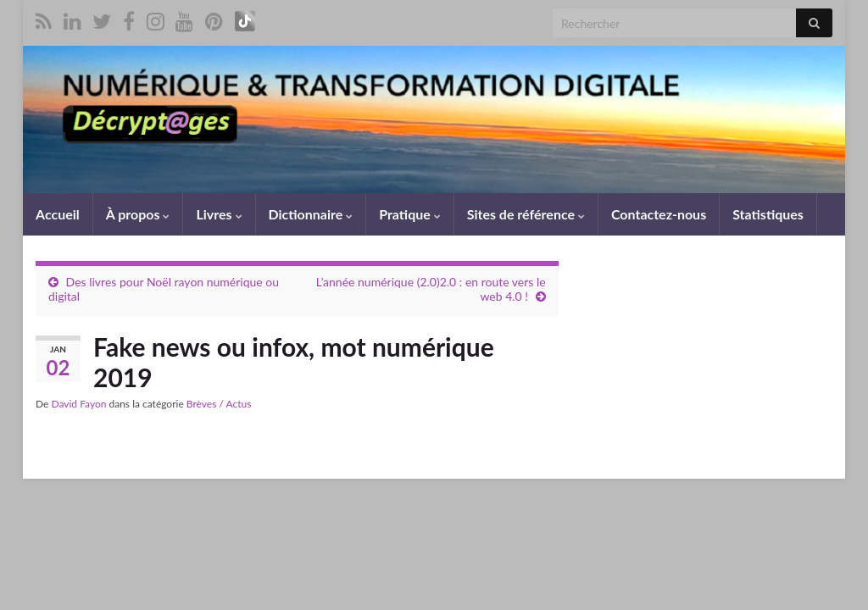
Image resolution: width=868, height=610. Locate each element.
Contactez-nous (659, 214)
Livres (219, 214)
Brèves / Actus (219, 404)
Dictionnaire (311, 214)
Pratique (409, 214)
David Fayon (78, 404)
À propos (138, 214)
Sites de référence (526, 214)
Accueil (58, 214)
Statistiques (768, 214)
